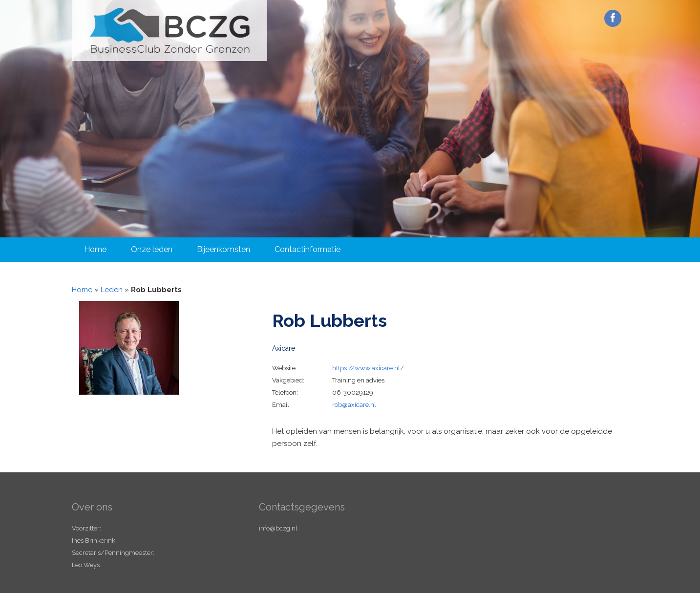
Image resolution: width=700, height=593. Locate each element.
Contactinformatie (308, 249)
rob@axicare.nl (354, 405)
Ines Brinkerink (94, 540)
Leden (112, 290)
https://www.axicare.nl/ (368, 368)
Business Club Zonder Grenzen (170, 31)
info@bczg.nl (278, 528)
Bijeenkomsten (223, 249)
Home (95, 249)
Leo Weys (86, 565)
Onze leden (152, 249)
